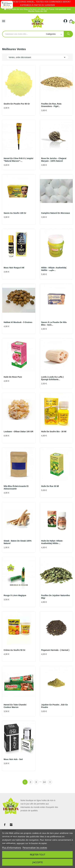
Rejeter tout (38, 855)
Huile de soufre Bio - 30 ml (54, 432)
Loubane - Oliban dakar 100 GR (18, 432)
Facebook (5, 825)
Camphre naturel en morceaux (56, 213)
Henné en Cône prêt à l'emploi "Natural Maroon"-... (18, 160)
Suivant (50, 782)
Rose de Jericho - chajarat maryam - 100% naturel (54, 160)
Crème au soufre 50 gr (15, 650)
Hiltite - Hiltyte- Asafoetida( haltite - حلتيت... (54, 269)
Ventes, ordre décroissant (37, 57)
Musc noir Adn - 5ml (13, 759)
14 (44, 782)
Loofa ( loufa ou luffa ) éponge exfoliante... (52, 378)
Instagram (11, 825)
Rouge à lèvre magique (15, 595)
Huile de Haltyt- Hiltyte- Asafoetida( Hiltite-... (52, 542)
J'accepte (38, 862)
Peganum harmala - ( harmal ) (55, 650)
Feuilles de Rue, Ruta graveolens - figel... (51, 105)
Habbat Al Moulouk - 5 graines (18, 322)
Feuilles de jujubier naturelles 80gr (56, 597)
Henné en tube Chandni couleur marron (15, 706)
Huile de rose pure (13, 377)
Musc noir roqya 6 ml (14, 268)
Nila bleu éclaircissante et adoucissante (16, 487)
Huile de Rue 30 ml (50, 486)
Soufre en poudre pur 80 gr (17, 104)
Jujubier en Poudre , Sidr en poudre (55, 706)
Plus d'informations (12, 848)
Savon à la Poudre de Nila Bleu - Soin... (54, 324)
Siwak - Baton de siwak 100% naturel (18, 542)
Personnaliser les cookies (35, 848)
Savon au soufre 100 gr (15, 213)
